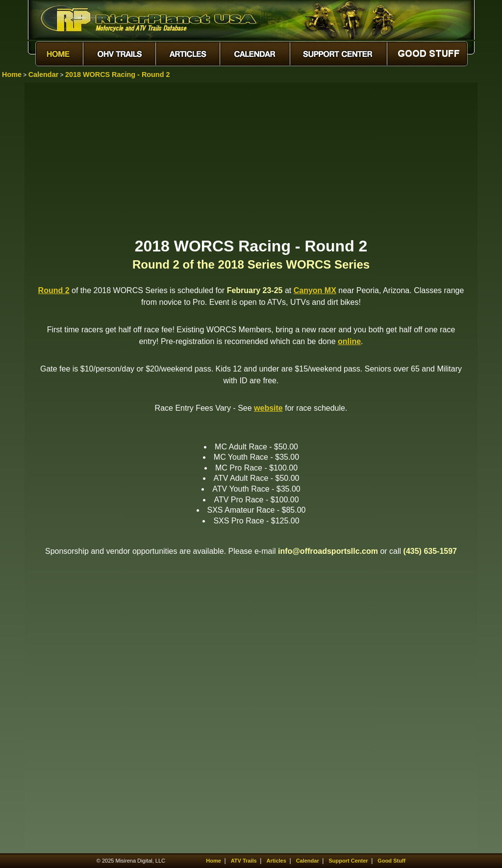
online (349, 341)
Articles (276, 861)
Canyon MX (315, 290)
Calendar (44, 74)
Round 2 (54, 290)
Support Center (349, 861)
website (268, 408)
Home (12, 74)
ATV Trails (244, 861)
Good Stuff (391, 861)
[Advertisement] (251, 159)
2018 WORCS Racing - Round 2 (118, 74)
